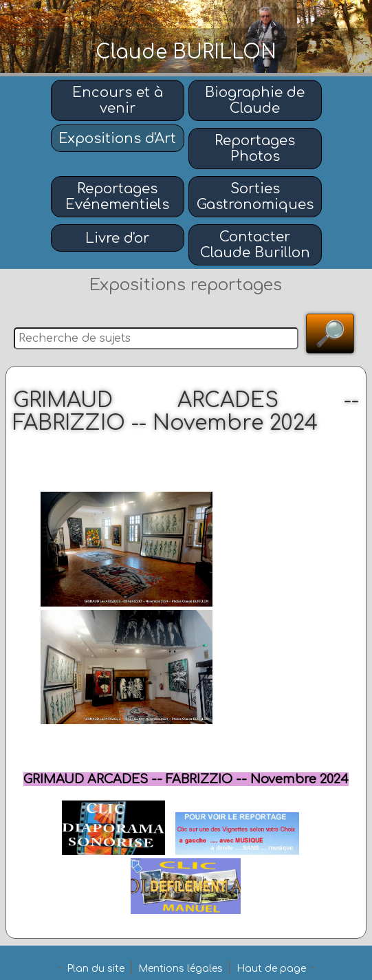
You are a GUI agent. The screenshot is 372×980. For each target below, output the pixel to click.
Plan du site (96, 969)
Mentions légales (180, 969)
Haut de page (271, 969)
